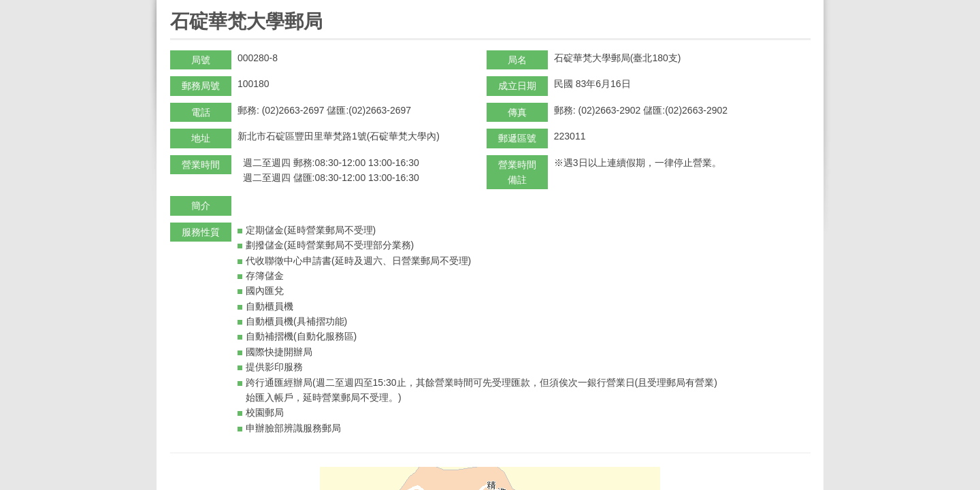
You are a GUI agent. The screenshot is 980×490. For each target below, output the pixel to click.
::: (175, 6)
